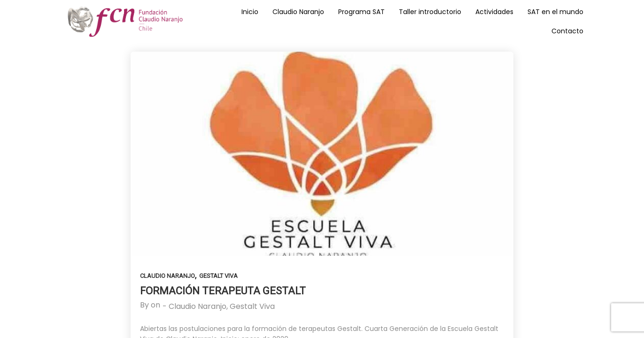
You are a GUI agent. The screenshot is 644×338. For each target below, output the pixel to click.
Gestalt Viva (218, 276)
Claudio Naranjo (167, 276)
